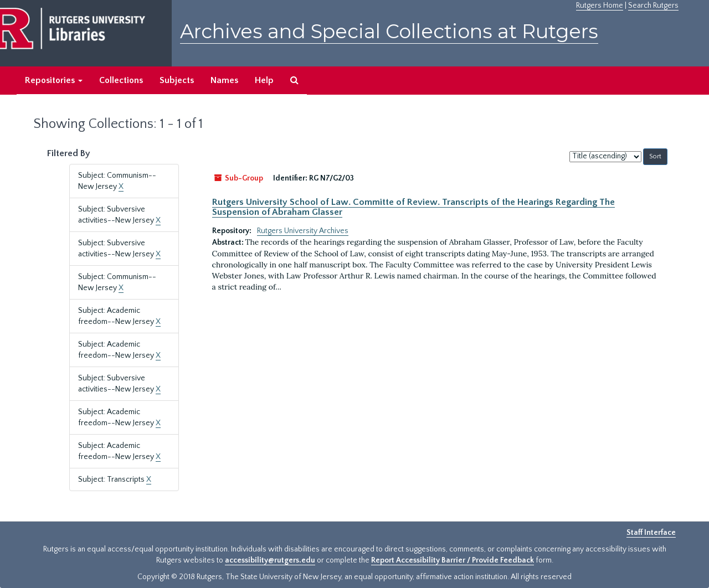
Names (224, 80)
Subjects (177, 80)
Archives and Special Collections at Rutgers (389, 31)
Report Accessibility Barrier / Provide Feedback (453, 560)
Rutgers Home (600, 6)
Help (264, 80)
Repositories (54, 80)
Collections (121, 80)
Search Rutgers (653, 6)
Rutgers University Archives (303, 231)
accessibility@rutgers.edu (270, 560)
